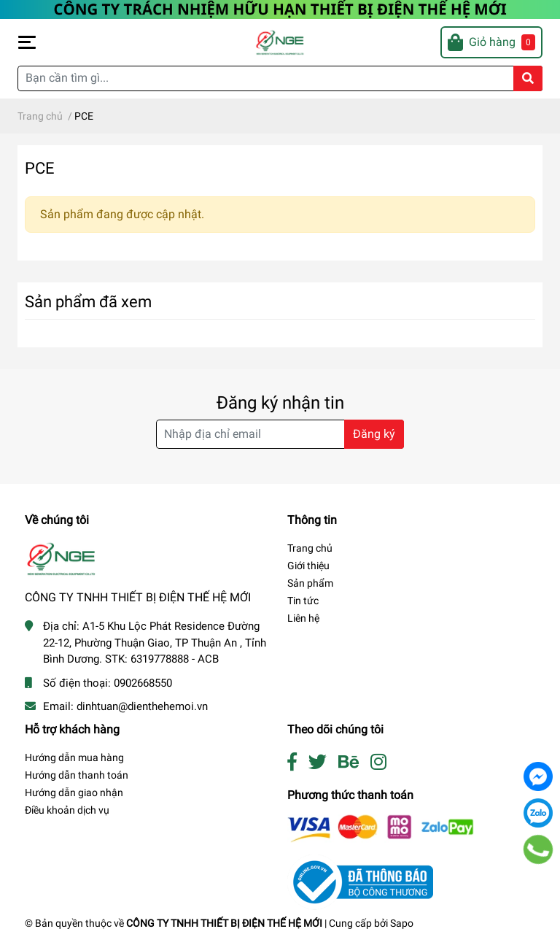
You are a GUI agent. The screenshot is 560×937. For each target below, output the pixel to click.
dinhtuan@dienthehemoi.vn (142, 706)
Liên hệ (303, 618)
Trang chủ (310, 548)
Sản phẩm (310, 583)
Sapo (402, 923)
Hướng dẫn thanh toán (77, 775)
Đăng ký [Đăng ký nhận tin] (374, 434)
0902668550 (143, 683)
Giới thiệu (308, 566)
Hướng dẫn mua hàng (74, 757)
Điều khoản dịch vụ (67, 810)
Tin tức (303, 601)
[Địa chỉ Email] (280, 434)
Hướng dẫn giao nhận (74, 793)
